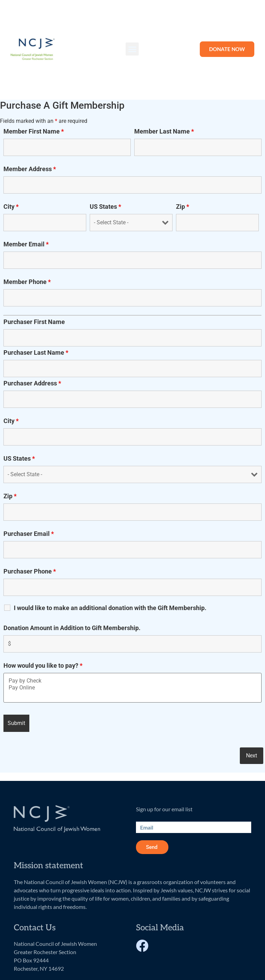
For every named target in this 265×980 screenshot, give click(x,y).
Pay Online (132, 688)
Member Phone (27, 282)
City (11, 207)
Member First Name (34, 131)
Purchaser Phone (30, 571)
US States (105, 207)
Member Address (30, 169)
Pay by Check (132, 681)
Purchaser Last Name (36, 353)
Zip (183, 207)
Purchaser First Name (34, 322)
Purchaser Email (29, 534)
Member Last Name (164, 131)
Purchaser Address (32, 383)
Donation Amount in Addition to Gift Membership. (72, 628)
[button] (132, 49)
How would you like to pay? (43, 666)
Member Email (26, 244)
